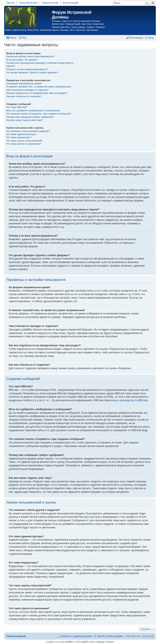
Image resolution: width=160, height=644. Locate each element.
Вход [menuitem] (151, 38)
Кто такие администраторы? (21, 134)
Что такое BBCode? (17, 107)
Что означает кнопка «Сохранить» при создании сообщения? (39, 114)
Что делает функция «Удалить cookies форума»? (32, 72)
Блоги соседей (71, 3)
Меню (13, 38)
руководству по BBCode (134, 400)
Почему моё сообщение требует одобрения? (30, 117)
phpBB (85, 642)
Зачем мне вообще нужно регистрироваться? (30, 56)
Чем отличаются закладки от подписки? (27, 90)
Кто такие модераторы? (19, 137)
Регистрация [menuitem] (136, 38)
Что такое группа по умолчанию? (24, 144)
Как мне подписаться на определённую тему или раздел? (37, 93)
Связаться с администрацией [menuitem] (76, 636)
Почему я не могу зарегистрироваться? (27, 69)
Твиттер (10, 3)
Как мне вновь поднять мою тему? (24, 120)
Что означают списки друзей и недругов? (28, 131)
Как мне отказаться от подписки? (24, 96)
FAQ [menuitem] (24, 38)
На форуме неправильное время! (24, 83)
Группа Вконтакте (28, 3)
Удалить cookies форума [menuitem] (110, 636)
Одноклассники (50, 3)
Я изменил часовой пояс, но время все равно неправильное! (39, 87)
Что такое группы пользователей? (24, 141)
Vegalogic (101, 642)
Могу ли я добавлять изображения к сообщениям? (33, 110)
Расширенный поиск (153, 3)
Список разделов (16, 636)
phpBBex (69, 642)
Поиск (147, 3)
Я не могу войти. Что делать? (22, 60)
